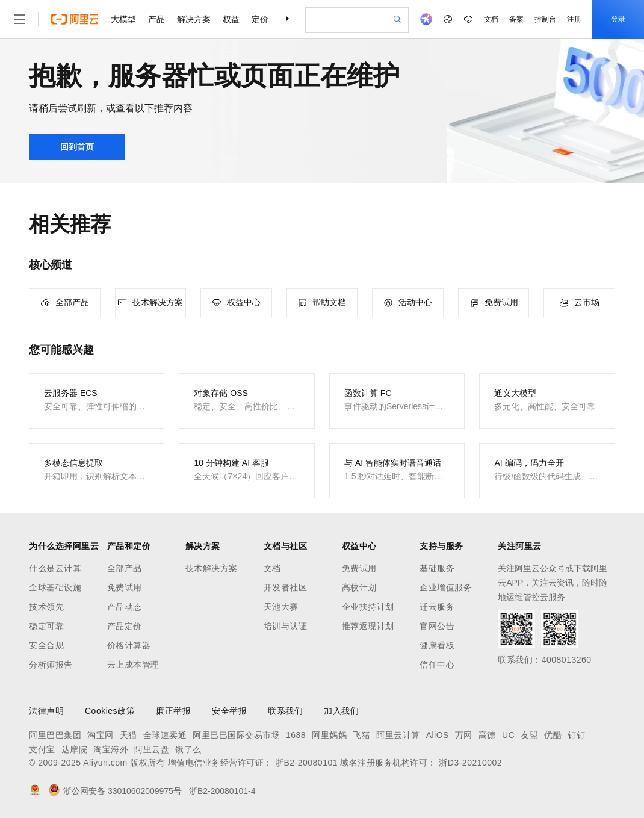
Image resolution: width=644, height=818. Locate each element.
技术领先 (46, 607)
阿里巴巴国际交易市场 (236, 735)
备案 (516, 19)
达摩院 (75, 749)
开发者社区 (286, 587)
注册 (574, 19)
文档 (491, 19)
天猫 (128, 735)
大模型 (123, 19)
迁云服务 (437, 607)
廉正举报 (173, 711)
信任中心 (437, 665)
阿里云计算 (398, 735)
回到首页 (77, 147)
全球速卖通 (165, 735)
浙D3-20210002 (470, 763)
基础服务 (437, 568)
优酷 (553, 735)
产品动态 (125, 607)
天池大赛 (281, 607)
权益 (231, 19)
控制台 (545, 19)
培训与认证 (286, 626)
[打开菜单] (19, 19)
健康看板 (437, 645)
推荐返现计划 (368, 626)
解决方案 (194, 19)
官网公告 (437, 626)
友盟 (529, 735)
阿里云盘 (152, 749)
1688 (296, 735)
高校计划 (359, 587)
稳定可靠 (46, 626)
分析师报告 (51, 665)
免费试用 (125, 587)
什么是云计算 (55, 568)
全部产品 (125, 568)
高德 (487, 735)
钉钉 (576, 735)
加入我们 (341, 711)
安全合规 (46, 645)
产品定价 (125, 626)
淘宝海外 (111, 749)
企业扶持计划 (368, 607)
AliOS (438, 735)
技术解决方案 (212, 568)
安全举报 (229, 711)
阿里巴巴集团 (55, 735)
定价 (260, 19)
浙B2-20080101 (306, 763)
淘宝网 (101, 735)
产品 (156, 19)
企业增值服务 (446, 587)
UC (508, 735)
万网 (464, 735)
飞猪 (361, 735)
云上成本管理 (133, 665)
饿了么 (188, 749)
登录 (618, 19)
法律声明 (46, 711)
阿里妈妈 (329, 735)
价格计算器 (129, 645)
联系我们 (285, 711)
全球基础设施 (55, 587)
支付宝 (42, 749)
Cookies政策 (110, 711)
